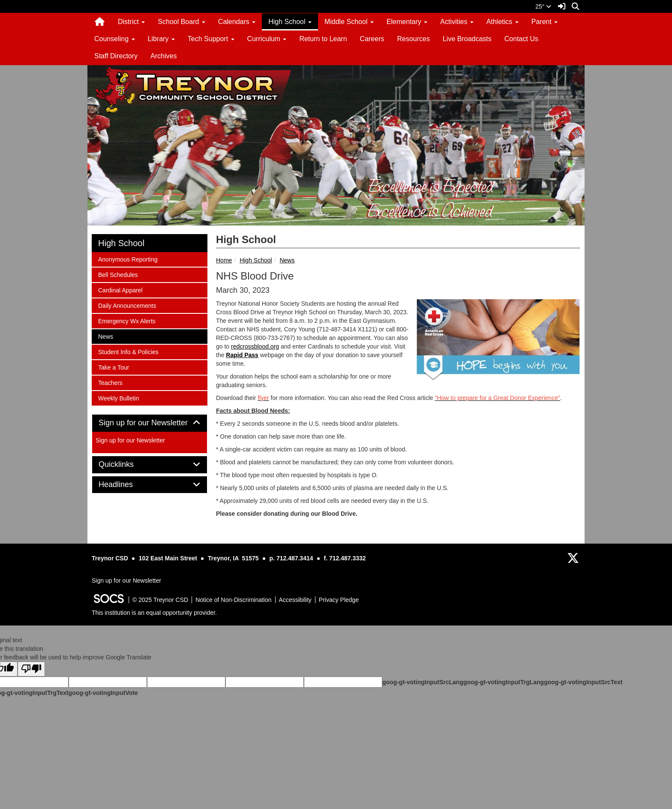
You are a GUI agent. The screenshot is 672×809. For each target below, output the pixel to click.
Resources (413, 39)
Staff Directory (116, 56)
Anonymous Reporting (128, 259)
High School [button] (290, 22)
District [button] (131, 22)
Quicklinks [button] (126, 465)
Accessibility (295, 600)
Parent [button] (545, 22)
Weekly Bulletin (118, 398)
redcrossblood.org (255, 346)
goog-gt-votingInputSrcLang (423, 682)
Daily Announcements (127, 305)
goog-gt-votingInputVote (103, 693)
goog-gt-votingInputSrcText (583, 682)
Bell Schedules (118, 274)
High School (256, 260)
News (287, 260)
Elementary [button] (407, 22)
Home (224, 260)
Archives (163, 56)
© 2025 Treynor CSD (160, 600)
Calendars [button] (237, 22)
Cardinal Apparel (120, 290)
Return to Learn (323, 39)
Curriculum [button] (267, 39)
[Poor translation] (31, 669)
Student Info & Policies (128, 351)
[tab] (150, 423)
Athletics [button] (502, 22)
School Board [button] (181, 22)
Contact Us (521, 39)
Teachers (110, 382)
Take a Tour (113, 367)
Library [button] (161, 39)
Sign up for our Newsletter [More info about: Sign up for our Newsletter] (130, 440)
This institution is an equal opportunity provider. (154, 613)
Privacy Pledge (339, 600)
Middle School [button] (349, 22)
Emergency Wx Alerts (127, 320)
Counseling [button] (115, 39)
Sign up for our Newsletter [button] (150, 423)
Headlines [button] (125, 485)
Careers (372, 39)
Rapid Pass (242, 355)
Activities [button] (457, 22)
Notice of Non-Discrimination (233, 600)
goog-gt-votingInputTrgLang (504, 682)
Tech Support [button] (211, 39)
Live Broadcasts (467, 39)
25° (543, 6)
